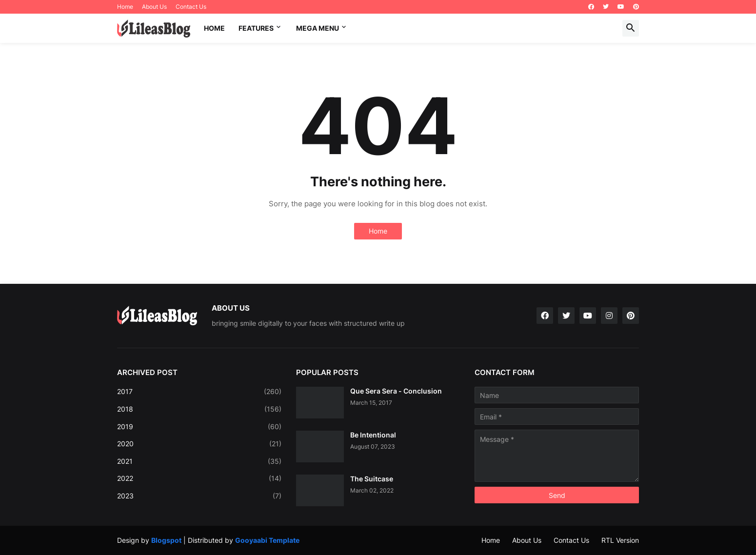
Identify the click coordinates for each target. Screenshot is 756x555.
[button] (631, 28)
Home (125, 7)
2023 (199, 496)
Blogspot (166, 540)
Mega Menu (318, 28)
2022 (199, 478)
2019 (199, 427)
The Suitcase (372, 479)
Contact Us (191, 7)
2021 (199, 461)
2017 (199, 392)
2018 (199, 409)
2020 (199, 444)
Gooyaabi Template (267, 540)
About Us (154, 7)
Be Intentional (373, 435)
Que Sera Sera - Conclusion (396, 391)
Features (256, 28)
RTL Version (620, 540)
